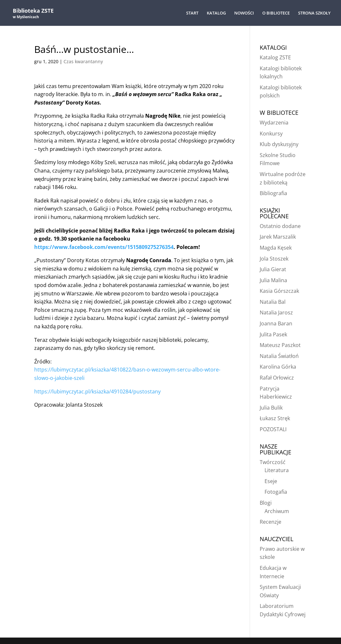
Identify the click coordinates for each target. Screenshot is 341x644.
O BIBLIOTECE (276, 13)
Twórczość (273, 462)
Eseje (271, 481)
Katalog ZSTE (275, 57)
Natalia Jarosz (276, 312)
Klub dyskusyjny (279, 144)
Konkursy (271, 134)
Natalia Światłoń (279, 356)
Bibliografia (273, 193)
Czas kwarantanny (83, 61)
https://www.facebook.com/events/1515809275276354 (104, 247)
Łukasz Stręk (275, 418)
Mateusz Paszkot (280, 345)
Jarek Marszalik (278, 237)
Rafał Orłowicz (277, 378)
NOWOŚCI (244, 13)
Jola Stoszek (274, 259)
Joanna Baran (276, 323)
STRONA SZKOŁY (314, 13)
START (192, 13)
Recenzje (271, 522)
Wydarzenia (274, 123)
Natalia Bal (273, 302)
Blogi (266, 503)
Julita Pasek (273, 334)
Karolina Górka (278, 367)
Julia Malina (273, 280)
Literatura (277, 470)
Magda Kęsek (276, 248)
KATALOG (216, 13)
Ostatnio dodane (280, 226)
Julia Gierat (273, 269)
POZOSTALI (273, 429)
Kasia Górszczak (279, 291)
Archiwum (277, 511)
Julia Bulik (271, 408)
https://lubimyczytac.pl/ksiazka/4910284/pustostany (97, 391)
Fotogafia (276, 492)
